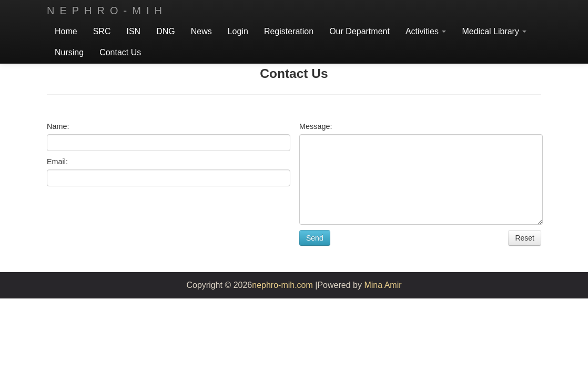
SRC (102, 31)
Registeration (289, 31)
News (201, 31)
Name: (58, 126)
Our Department (359, 31)
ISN (133, 31)
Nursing (69, 52)
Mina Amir (383, 285)
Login (238, 31)
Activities (426, 31)
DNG (166, 31)
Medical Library (494, 31)
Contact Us (120, 52)
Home (66, 31)
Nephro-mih (107, 11)
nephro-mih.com (282, 285)
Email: (57, 162)
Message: (316, 126)
